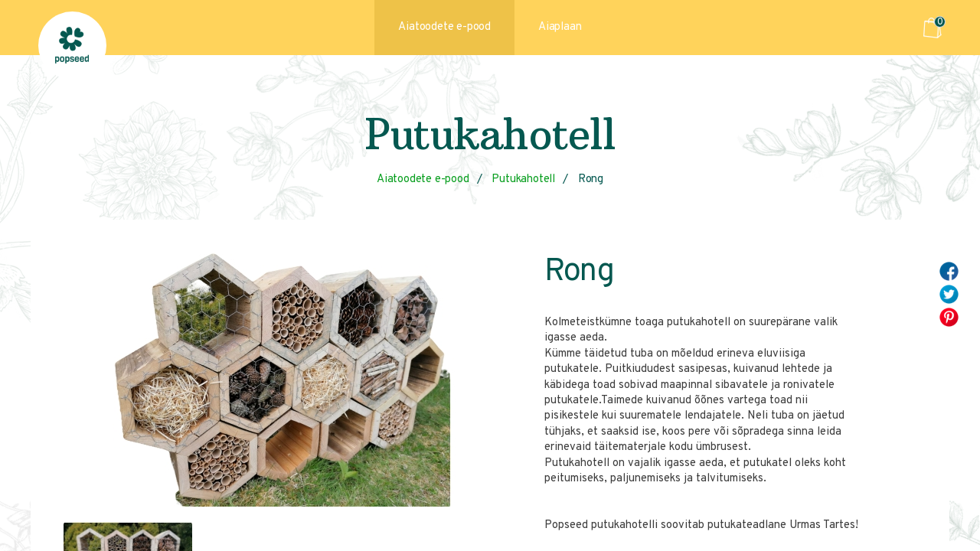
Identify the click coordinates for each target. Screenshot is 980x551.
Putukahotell (523, 179)
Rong (591, 179)
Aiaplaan (560, 27)
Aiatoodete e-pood (444, 27)
